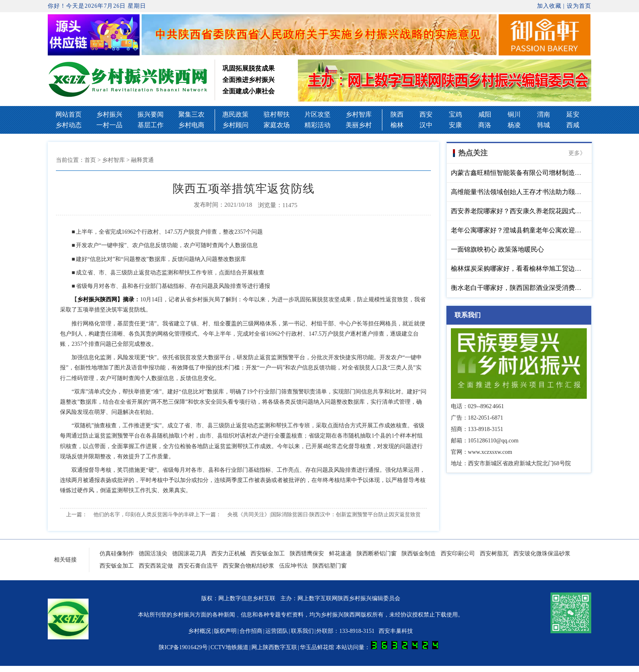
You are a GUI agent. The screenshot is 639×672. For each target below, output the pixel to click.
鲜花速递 (340, 554)
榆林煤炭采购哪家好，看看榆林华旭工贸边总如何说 (526, 269)
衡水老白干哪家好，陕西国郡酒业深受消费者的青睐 (526, 288)
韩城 (544, 125)
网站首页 (69, 114)
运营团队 (277, 631)
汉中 (426, 125)
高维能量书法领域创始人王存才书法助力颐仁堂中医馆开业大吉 (542, 192)
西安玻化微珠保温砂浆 (542, 554)
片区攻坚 (317, 114)
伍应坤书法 (293, 566)
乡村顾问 (235, 125)
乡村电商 (191, 125)
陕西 (397, 114)
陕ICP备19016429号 (183, 647)
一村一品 (109, 125)
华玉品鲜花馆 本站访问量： (369, 647)
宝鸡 (455, 114)
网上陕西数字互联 (274, 647)
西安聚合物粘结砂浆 (248, 566)
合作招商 (251, 631)
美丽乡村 (359, 125)
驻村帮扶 (277, 114)
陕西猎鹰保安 (307, 554)
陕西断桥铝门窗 (377, 554)
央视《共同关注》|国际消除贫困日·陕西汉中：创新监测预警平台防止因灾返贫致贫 (324, 514)
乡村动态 (69, 125)
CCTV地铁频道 (230, 647)
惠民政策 (235, 114)
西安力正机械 (229, 554)
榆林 (397, 125)
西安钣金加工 (268, 554)
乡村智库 (359, 114)
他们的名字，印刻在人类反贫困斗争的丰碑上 (146, 514)
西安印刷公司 (458, 554)
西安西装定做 (156, 566)
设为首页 (579, 6)
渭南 (544, 114)
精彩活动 (317, 125)
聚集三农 (191, 114)
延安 (573, 114)
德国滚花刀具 (189, 554)
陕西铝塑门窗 (330, 566)
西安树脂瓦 (494, 554)
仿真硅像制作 (117, 554)
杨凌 (514, 125)
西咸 (573, 125)
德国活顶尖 (153, 554)
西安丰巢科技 (396, 631)
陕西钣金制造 (419, 554)
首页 (90, 160)
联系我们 (302, 631)
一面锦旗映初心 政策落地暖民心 (497, 249)
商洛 (485, 125)
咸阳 (485, 114)
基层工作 (151, 125)
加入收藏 (549, 6)
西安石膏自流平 (198, 566)
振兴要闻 (151, 114)
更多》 (577, 153)
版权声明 (225, 631)
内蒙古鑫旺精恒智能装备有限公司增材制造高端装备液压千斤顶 (542, 173)
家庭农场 (277, 125)
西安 (426, 114)
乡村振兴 (109, 114)
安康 (455, 125)
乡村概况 (200, 631)
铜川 (514, 114)
